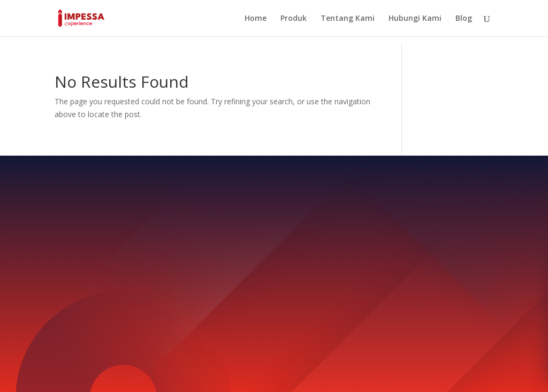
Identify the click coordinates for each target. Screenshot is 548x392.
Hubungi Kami (415, 19)
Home (256, 19)
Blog (464, 19)
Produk (294, 19)
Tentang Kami (348, 19)
